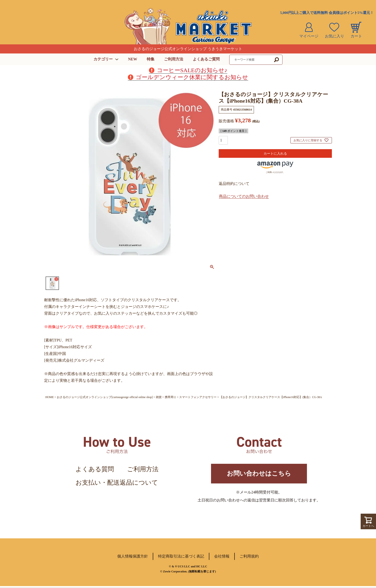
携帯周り (170, 397)
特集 (151, 59)
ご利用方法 (174, 59)
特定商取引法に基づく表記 (181, 558)
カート (356, 36)
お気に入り (335, 36)
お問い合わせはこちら (259, 474)
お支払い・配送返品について (117, 483)
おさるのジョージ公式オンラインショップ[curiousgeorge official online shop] (105, 397)
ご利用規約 (249, 558)
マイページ (309, 36)
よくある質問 (95, 469)
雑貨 (159, 397)
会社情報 (222, 558)
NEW (133, 59)
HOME (50, 397)
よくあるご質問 (206, 59)
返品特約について (234, 184)
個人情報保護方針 (133, 558)
